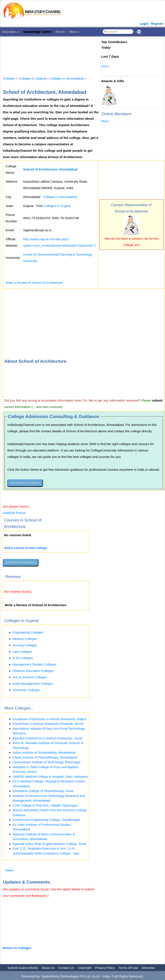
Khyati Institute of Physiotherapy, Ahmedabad (45, 757)
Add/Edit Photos (14, 513)
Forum (60, 32)
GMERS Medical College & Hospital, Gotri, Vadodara (50, 777)
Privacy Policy (105, 968)
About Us (48, 968)
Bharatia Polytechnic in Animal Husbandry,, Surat (47, 738)
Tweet (9, 870)
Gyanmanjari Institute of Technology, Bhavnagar (47, 762)
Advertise (148, 968)
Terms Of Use (128, 968)
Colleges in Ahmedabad (66, 78)
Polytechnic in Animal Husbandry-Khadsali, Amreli (48, 724)
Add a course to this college (25, 548)
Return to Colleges (17, 948)
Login (144, 24)
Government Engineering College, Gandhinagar (46, 820)
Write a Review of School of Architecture (34, 283)
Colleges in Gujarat (32, 78)
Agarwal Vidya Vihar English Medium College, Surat (49, 844)
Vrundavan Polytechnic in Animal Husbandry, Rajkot (49, 719)
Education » (11, 32)
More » (74, 32)
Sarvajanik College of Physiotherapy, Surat (43, 791)
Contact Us (66, 968)
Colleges (9, 78)
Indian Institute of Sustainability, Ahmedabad (44, 752)
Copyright (85, 968)
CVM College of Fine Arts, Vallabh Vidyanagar (45, 805)
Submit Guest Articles (23, 968)
